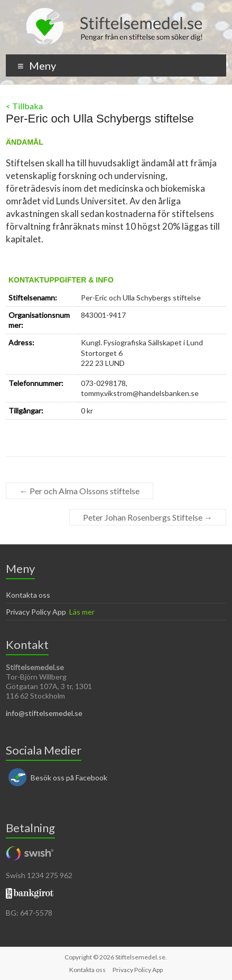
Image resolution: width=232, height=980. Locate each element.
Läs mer (82, 612)
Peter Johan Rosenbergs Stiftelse (148, 517)
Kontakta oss (28, 595)
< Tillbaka (24, 106)
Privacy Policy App (36, 612)
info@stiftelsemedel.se (44, 713)
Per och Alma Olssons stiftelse (80, 491)
